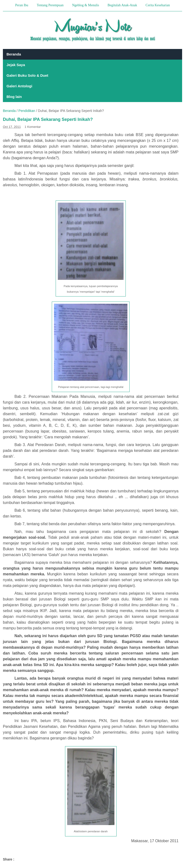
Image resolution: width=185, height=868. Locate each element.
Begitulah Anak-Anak (122, 5)
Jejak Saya (16, 65)
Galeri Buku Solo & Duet (27, 75)
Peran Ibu (22, 5)
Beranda (14, 54)
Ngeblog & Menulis (86, 5)
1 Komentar (33, 127)
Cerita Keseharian (158, 5)
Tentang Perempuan (50, 5)
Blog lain (14, 97)
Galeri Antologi (19, 86)
